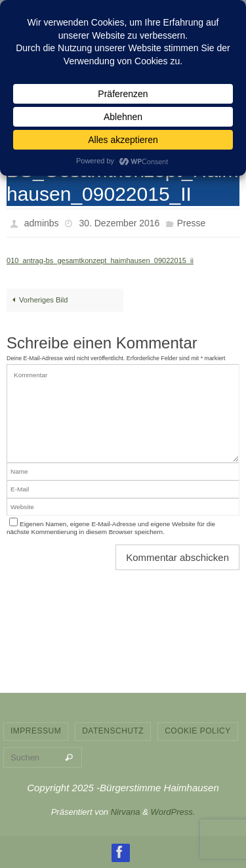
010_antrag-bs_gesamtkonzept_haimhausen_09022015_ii (100, 260)
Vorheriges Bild (39, 300)
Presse (192, 223)
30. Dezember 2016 (119, 223)
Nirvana (126, 812)
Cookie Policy (198, 731)
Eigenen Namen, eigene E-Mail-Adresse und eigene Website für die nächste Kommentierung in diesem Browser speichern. (111, 528)
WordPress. (173, 812)
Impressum (36, 731)
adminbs (42, 223)
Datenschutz (113, 731)
